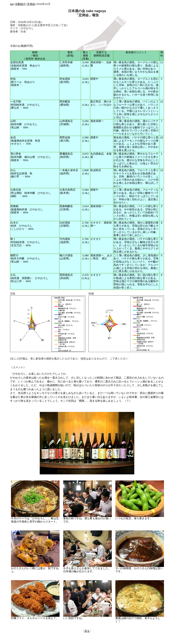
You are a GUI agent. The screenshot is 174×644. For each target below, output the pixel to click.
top (12, 4)
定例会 (31, 4)
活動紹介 (20, 4)
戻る (87, 631)
